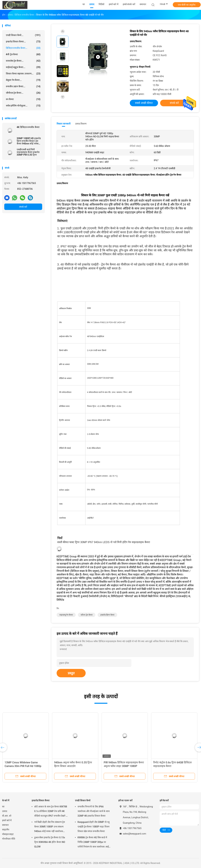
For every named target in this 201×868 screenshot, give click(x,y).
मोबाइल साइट (8, 834)
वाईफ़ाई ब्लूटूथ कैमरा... (23, 67)
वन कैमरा (23, 99)
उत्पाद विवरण (81, 124)
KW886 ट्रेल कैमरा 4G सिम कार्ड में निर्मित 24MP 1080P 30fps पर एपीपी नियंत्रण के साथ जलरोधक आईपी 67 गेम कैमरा (94, 843)
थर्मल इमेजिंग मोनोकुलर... (23, 106)
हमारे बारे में (7, 820)
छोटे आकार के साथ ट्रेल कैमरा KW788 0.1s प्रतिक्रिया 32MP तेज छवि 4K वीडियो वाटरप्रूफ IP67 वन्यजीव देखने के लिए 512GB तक (51, 812)
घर (3, 807)
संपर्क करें (23, 207)
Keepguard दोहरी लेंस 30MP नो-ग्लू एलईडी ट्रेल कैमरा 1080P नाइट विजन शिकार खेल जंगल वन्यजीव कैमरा (94, 827)
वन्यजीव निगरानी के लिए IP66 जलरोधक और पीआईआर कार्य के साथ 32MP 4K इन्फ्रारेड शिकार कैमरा (94, 811)
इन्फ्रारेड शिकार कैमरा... (23, 42)
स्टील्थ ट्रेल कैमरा (87, 615)
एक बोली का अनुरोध (187, 5)
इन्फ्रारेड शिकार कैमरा (41, 800)
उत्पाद (5, 811)
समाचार (5, 825)
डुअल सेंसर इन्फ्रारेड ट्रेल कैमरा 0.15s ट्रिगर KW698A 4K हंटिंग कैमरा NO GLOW (50, 842)
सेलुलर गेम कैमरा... (23, 80)
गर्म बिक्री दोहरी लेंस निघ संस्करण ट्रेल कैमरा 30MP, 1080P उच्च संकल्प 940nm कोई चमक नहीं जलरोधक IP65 (50, 827)
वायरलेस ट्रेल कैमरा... (23, 61)
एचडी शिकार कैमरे (83, 800)
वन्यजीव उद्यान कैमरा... (23, 86)
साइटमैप (6, 830)
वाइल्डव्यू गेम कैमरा (66, 615)
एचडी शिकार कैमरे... (23, 35)
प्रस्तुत (71, 673)
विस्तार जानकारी (64, 124)
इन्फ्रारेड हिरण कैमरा (107, 615)
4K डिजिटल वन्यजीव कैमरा (28, 127)
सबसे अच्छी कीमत (144, 103)
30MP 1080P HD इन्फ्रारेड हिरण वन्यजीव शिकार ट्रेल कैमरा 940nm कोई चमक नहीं (29, 141)
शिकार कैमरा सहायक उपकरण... (23, 74)
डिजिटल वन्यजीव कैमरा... (23, 48)
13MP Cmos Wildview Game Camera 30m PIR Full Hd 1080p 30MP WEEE (23, 766)
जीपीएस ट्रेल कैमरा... (23, 93)
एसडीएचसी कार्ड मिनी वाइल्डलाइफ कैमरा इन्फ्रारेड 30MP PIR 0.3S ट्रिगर (28, 152)
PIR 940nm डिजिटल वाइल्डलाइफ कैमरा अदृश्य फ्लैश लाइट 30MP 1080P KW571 (124, 766)
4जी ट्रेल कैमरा (23, 54)
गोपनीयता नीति (9, 839)
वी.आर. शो (7, 816)
